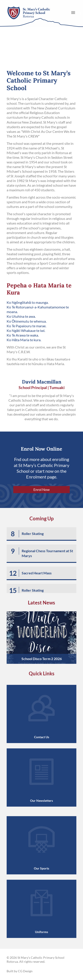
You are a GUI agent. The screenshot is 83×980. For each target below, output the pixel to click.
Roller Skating (33, 534)
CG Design (25, 971)
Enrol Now (41, 489)
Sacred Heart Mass (37, 573)
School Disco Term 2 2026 (42, 659)
